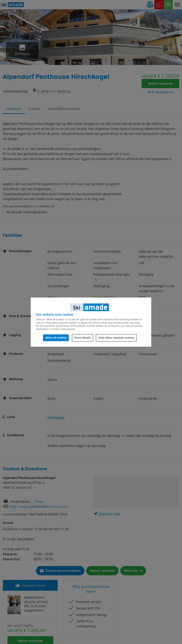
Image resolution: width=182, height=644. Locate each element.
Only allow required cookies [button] (116, 338)
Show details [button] (82, 338)
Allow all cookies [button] (56, 338)
